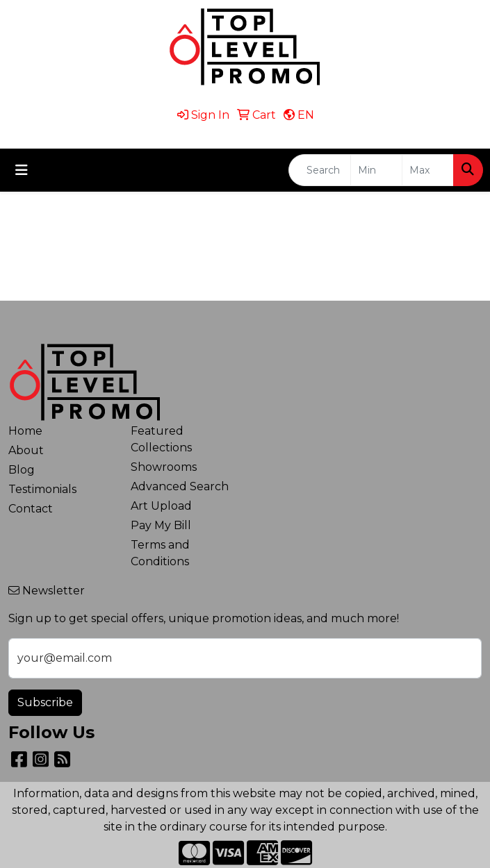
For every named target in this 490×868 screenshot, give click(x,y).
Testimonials (42, 489)
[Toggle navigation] (22, 170)
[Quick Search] (320, 170)
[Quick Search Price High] (428, 170)
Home (25, 431)
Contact (31, 509)
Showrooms (164, 467)
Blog (22, 470)
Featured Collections (161, 439)
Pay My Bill (161, 525)
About (26, 450)
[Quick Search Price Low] (376, 170)
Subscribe (45, 702)
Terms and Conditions (160, 553)
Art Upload (161, 506)
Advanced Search (180, 486)
